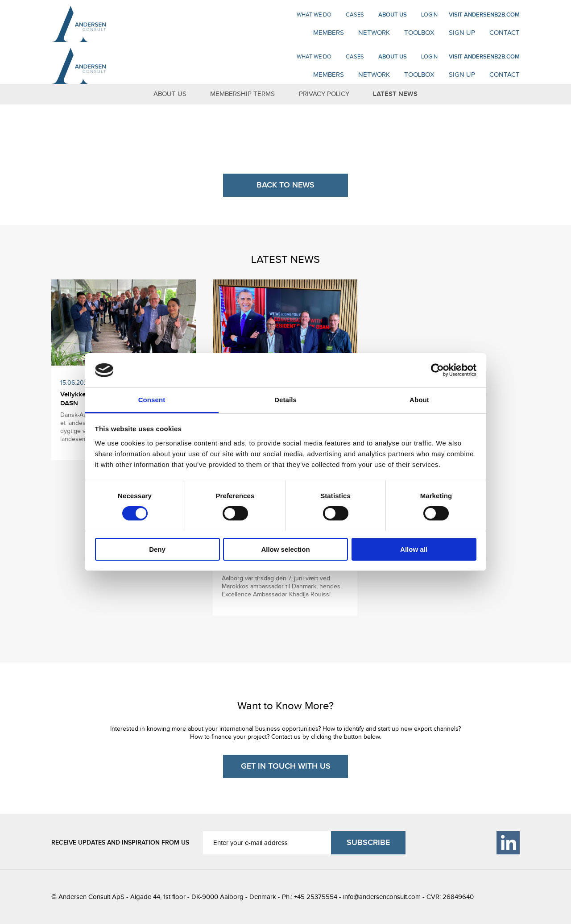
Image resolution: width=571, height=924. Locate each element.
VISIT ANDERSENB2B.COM (484, 15)
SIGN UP (462, 33)
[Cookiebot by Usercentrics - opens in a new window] (437, 370)
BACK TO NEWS (285, 185)
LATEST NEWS (395, 94)
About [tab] (419, 400)
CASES (355, 15)
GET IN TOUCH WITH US (286, 766)
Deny (157, 549)
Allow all (414, 549)
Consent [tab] (152, 400)
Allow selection (285, 549)
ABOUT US (393, 15)
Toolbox (419, 33)
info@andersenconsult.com (382, 897)
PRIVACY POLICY (324, 94)
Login (429, 15)
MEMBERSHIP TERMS (242, 94)
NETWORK (374, 33)
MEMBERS (329, 33)
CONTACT (505, 33)
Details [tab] (285, 400)
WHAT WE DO (314, 15)
